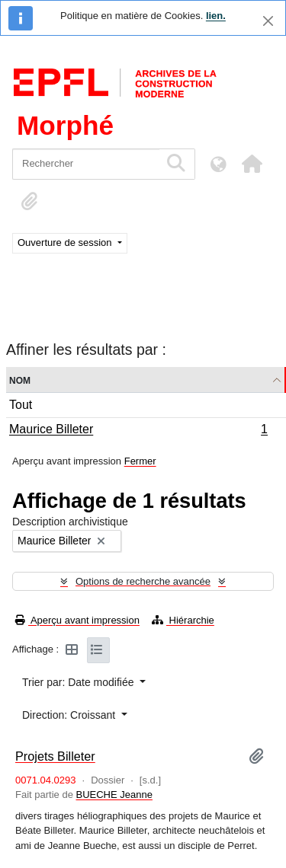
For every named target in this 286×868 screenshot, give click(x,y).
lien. (216, 16)
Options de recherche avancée (143, 581)
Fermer (140, 461)
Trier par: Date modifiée (79, 682)
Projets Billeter (55, 756)
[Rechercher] (86, 164)
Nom (20, 380)
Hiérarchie (183, 620)
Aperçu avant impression (77, 620)
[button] (252, 164)
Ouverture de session (66, 243)
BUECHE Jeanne (114, 795)
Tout (21, 405)
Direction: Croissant (70, 715)
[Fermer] (268, 21)
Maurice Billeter (138, 431)
